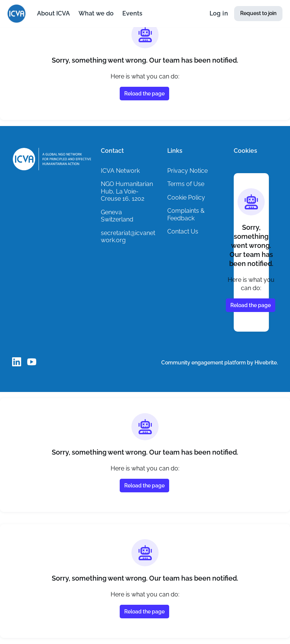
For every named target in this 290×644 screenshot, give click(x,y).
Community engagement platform (201, 362)
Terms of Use (186, 184)
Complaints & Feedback (186, 214)
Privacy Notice (188, 171)
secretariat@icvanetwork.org (129, 237)
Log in (217, 14)
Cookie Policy (187, 197)
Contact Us (183, 231)
